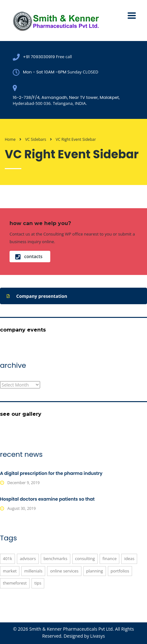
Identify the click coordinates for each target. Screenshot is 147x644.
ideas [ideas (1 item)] (129, 558)
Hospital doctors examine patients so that (47, 499)
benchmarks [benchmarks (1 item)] (56, 558)
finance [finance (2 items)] (109, 558)
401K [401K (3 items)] (7, 558)
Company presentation (37, 296)
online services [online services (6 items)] (64, 571)
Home (10, 139)
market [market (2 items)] (10, 571)
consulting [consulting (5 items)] (85, 558)
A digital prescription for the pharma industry (51, 473)
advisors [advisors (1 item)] (28, 558)
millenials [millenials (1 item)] (33, 571)
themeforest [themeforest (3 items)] (15, 583)
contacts (29, 257)
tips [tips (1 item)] (38, 583)
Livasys (98, 636)
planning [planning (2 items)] (95, 571)
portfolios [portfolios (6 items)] (120, 571)
